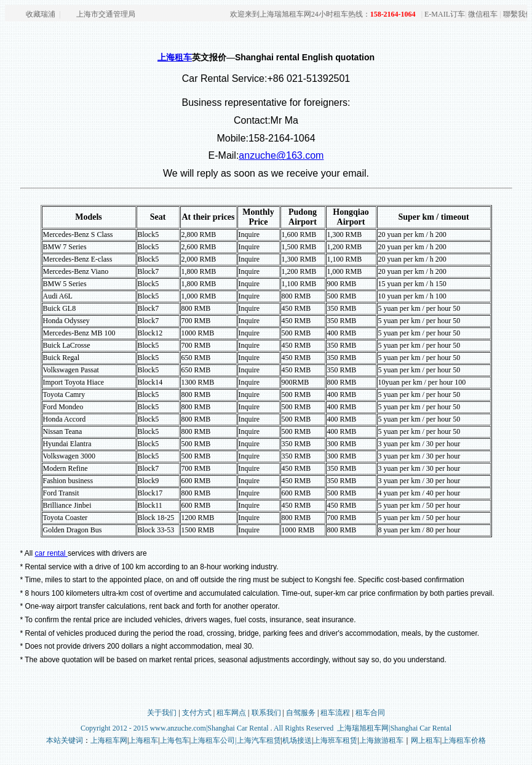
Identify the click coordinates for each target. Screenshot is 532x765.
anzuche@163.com (281, 155)
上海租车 (175, 58)
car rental (51, 553)
